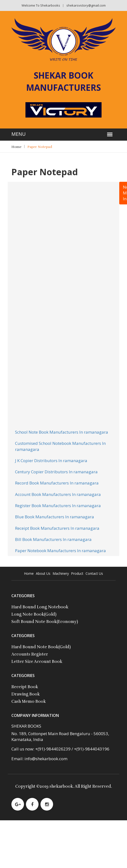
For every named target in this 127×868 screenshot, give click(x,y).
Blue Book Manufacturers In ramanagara (55, 517)
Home (16, 147)
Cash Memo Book (29, 701)
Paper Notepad (40, 147)
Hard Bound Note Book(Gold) (41, 647)
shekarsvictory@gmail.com (86, 5)
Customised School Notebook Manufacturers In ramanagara (60, 446)
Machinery (61, 573)
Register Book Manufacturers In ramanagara (58, 506)
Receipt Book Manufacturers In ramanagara (57, 528)
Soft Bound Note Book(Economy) (45, 622)
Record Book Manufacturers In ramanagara (57, 483)
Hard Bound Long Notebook (40, 607)
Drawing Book (26, 694)
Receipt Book (25, 687)
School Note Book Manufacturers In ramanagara (62, 432)
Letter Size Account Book (37, 662)
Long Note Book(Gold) (34, 614)
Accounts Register (30, 654)
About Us (43, 573)
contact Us (94, 573)
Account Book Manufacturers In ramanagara (58, 494)
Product (77, 573)
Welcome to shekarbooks (41, 5)
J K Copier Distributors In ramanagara (51, 461)
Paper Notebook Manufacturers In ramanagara (60, 551)
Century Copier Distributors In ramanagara (56, 472)
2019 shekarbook (56, 786)
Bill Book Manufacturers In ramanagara (53, 539)
